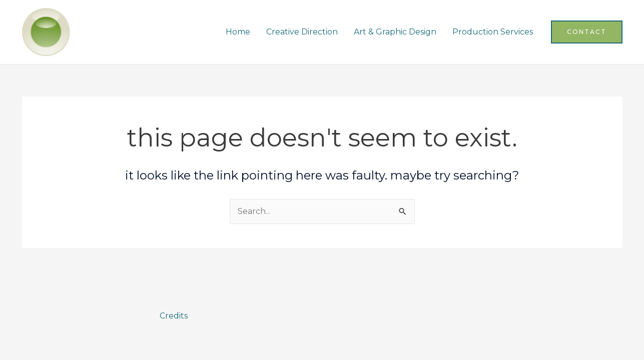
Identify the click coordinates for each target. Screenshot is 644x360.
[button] (587, 32)
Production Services (493, 32)
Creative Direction (302, 32)
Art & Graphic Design (395, 32)
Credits (174, 316)
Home (238, 32)
